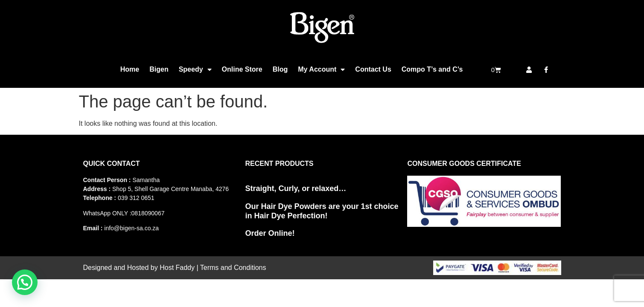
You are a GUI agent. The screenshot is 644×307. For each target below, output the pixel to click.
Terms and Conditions (233, 268)
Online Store (242, 69)
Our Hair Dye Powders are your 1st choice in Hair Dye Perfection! (322, 211)
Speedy (195, 70)
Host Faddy (177, 268)
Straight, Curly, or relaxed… (296, 188)
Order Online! (270, 233)
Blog (280, 69)
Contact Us (373, 69)
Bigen (159, 69)
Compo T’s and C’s (432, 69)
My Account (321, 70)
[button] (25, 282)
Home (130, 69)
